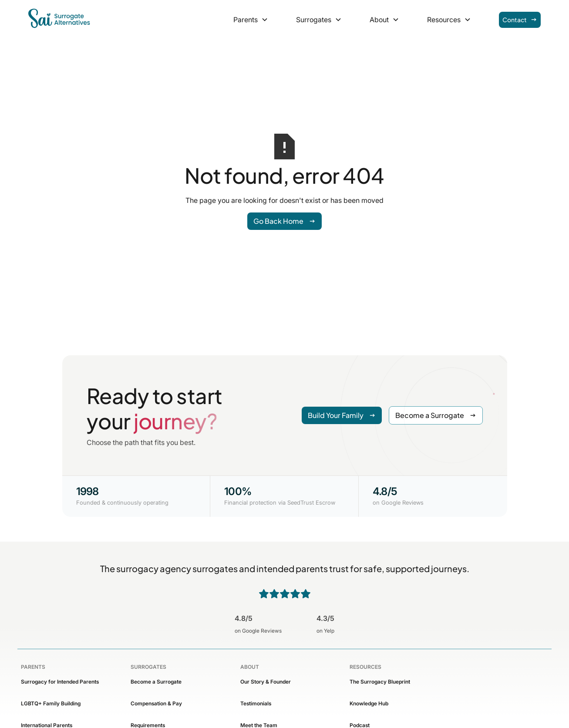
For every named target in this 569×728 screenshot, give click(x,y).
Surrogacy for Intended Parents (60, 682)
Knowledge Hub (369, 703)
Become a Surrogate (156, 682)
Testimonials (256, 703)
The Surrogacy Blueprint (380, 682)
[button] (251, 20)
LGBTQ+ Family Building (51, 703)
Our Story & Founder (266, 682)
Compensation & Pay (156, 703)
